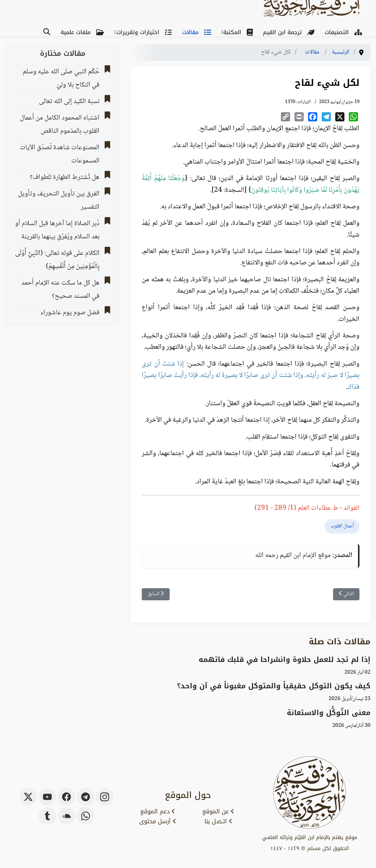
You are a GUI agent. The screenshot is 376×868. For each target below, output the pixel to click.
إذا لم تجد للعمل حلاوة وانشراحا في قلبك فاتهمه (285, 660)
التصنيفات (345, 32)
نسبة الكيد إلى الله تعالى (69, 102)
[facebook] (66, 797)
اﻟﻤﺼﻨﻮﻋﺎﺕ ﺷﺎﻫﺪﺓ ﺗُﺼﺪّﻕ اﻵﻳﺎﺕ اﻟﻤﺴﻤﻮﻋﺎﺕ (60, 154)
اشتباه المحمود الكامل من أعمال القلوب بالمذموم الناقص (60, 125)
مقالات (198, 32)
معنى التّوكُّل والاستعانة (329, 713)
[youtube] (47, 797)
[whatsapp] (86, 816)
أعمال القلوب (342, 526)
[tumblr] (47, 816)
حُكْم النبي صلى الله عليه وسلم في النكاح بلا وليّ (61, 78)
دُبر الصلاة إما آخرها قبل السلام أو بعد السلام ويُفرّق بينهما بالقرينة (57, 230)
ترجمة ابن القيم (290, 32)
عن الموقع (218, 812)
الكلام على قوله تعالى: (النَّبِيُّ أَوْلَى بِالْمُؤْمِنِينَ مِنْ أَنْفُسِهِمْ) (57, 260)
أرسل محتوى (158, 821)
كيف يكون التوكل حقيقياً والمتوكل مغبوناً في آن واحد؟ (274, 686)
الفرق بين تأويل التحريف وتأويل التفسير (59, 201)
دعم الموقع (158, 812)
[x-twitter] (28, 797)
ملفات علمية (84, 32)
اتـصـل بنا (218, 821)
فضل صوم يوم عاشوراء (70, 313)
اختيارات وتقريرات (146, 32)
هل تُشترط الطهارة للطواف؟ (65, 177)
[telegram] (86, 797)
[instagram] (105, 797)
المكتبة (239, 32)
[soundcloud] (66, 816)
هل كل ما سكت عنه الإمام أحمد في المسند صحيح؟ (60, 290)
